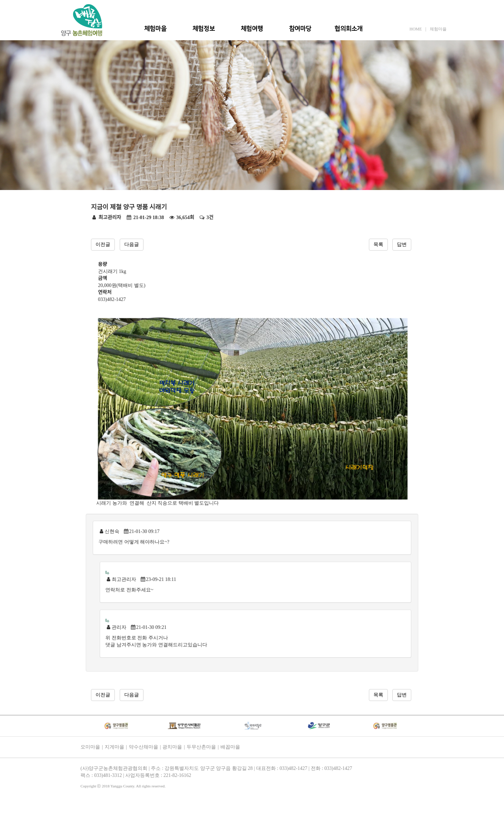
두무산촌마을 (201, 747)
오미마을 (90, 747)
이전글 (103, 244)
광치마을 (172, 747)
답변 (402, 244)
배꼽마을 (230, 747)
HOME (416, 29)
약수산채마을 (143, 747)
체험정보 (204, 29)
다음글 (132, 244)
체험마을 (155, 29)
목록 (378, 244)
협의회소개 (349, 29)
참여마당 (300, 29)
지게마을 (114, 747)
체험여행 (252, 29)
